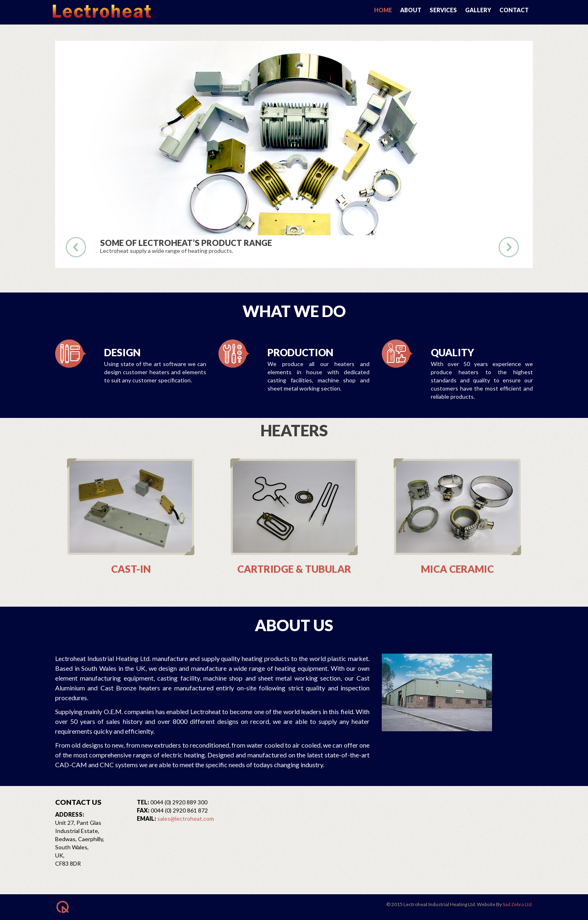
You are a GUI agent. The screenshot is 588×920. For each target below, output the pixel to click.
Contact (514, 10)
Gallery (478, 10)
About (411, 10)
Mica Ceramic (457, 569)
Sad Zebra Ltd (517, 904)
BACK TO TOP (96, 907)
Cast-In (131, 569)
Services (443, 10)
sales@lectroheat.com (186, 818)
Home (383, 10)
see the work (451, 247)
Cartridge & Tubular (294, 569)
